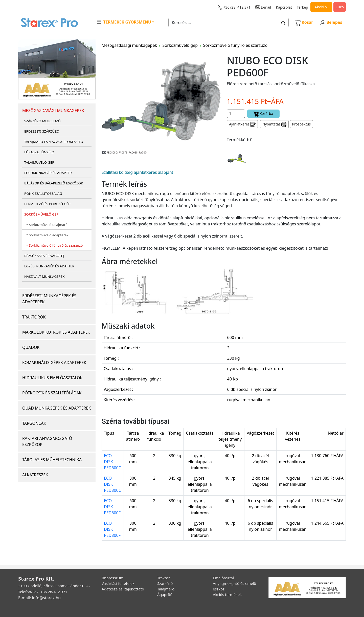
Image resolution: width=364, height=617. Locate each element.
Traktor (164, 578)
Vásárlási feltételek (118, 583)
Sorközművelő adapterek (49, 235)
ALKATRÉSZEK (35, 475)
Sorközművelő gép (180, 45)
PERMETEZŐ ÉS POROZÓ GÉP (47, 204)
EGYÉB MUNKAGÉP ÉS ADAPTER (49, 266)
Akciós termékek (227, 594)
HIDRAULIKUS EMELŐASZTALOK (52, 378)
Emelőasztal (223, 578)
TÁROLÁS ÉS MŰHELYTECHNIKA (52, 460)
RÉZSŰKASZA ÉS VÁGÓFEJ (44, 256)
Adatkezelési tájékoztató (123, 589)
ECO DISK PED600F (112, 507)
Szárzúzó (165, 583)
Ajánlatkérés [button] (242, 124)
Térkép (302, 7)
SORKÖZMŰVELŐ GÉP (41, 214)
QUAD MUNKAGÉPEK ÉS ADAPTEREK (56, 408)
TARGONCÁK (34, 423)
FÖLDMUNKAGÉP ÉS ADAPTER (48, 173)
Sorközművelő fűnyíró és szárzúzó (56, 245)
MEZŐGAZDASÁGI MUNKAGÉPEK (53, 111)
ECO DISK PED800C (112, 484)
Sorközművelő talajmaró (48, 225)
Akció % (321, 7)
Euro (340, 7)
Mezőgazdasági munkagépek (129, 45)
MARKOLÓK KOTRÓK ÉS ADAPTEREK (56, 332)
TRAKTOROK (34, 317)
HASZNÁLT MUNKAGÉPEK (44, 276)
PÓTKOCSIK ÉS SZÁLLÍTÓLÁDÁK (52, 393)
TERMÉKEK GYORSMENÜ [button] (124, 22)
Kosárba (263, 114)
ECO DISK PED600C (112, 462)
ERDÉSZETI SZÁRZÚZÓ (42, 131)
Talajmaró (166, 589)
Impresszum (112, 578)
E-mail (263, 7)
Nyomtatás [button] (275, 124)
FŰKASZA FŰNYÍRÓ (39, 152)
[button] (283, 23)
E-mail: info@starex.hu (39, 598)
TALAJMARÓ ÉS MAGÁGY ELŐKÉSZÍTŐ (54, 142)
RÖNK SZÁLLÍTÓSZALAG (43, 194)
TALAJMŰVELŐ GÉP (39, 162)
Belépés (331, 22)
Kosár (304, 22)
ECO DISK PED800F (112, 529)
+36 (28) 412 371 (234, 7)
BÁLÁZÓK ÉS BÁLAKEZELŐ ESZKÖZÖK (54, 183)
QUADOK (31, 347)
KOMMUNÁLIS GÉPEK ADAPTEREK (54, 363)
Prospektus (302, 124)
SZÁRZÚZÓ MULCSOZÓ (42, 121)
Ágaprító (165, 594)
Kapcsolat (284, 7)
